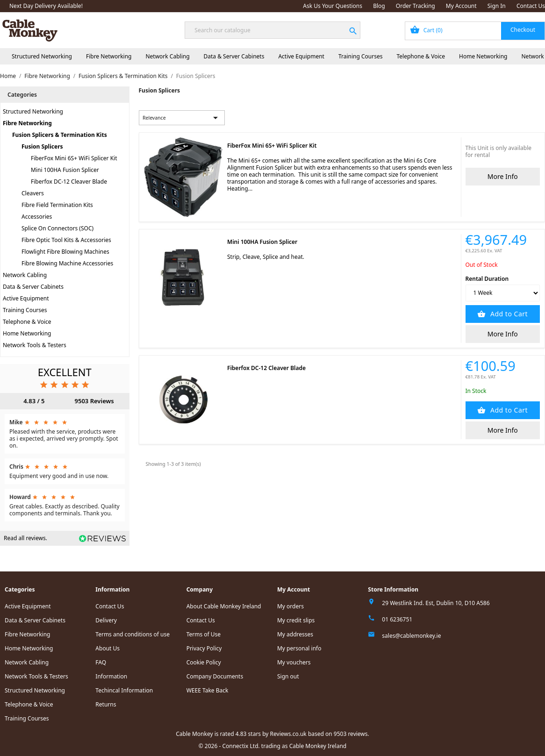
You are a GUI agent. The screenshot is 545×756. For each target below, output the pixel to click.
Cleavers (33, 193)
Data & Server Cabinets (234, 56)
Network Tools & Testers (35, 345)
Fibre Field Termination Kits (57, 205)
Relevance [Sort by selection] (182, 118)
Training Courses (361, 56)
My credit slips (296, 620)
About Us (108, 648)
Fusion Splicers (42, 146)
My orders (290, 606)
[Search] (272, 30)
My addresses (295, 634)
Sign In (497, 6)
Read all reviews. (25, 538)
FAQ (101, 662)
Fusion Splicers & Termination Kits (60, 135)
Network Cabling (167, 56)
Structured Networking (42, 56)
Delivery (106, 620)
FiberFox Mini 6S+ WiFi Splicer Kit (74, 158)
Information (111, 676)
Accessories (37, 217)
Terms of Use (204, 634)
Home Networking (483, 56)
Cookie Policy (204, 662)
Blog (379, 6)
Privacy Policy (204, 648)
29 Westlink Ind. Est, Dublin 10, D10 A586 (436, 603)
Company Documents (215, 676)
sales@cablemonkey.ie (411, 636)
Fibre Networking (109, 56)
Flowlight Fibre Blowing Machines (65, 252)
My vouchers (294, 662)
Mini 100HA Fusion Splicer (65, 170)
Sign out (288, 676)
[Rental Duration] (503, 293)
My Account (461, 6)
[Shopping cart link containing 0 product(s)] (475, 31)
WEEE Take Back (208, 690)
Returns (106, 704)
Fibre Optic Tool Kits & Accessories (66, 240)
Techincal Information (124, 690)
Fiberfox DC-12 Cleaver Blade (69, 182)
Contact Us (531, 6)
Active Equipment (301, 56)
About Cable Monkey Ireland (224, 606)
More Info (503, 176)
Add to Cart (508, 314)
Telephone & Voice (421, 56)
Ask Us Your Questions (333, 6)
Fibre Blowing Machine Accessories (67, 263)
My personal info (299, 648)
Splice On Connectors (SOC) (57, 228)
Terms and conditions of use (133, 634)
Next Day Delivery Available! (46, 6)
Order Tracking (416, 6)
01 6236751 (397, 619)
